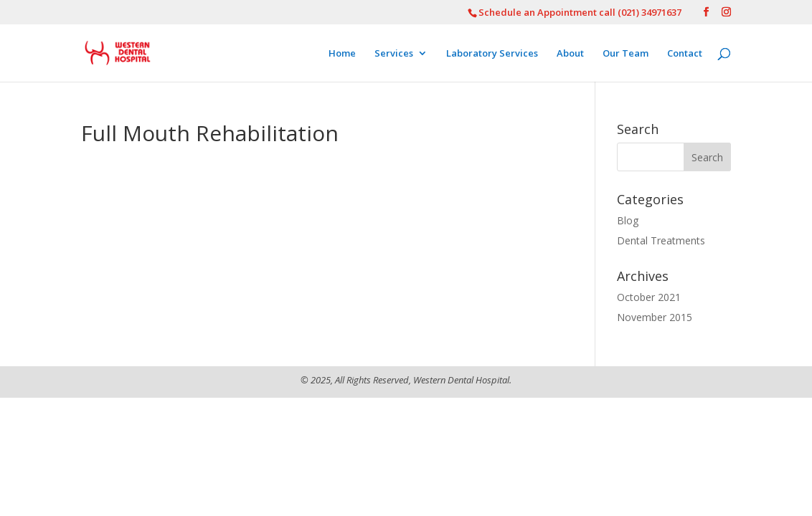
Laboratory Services (492, 54)
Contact (685, 54)
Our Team (625, 54)
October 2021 (649, 297)
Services (394, 54)
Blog (628, 220)
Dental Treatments (661, 240)
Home (342, 54)
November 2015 (655, 317)
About (570, 54)
